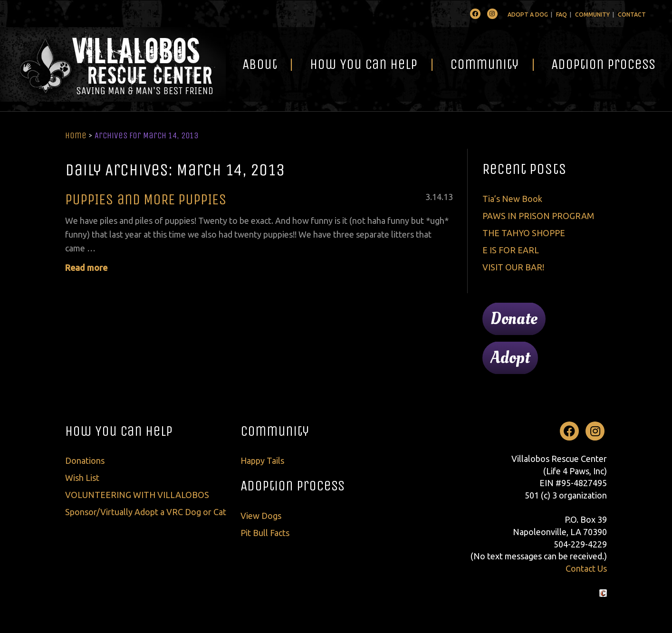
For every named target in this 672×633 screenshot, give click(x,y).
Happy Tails (262, 460)
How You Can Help (364, 64)
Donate (514, 319)
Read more (86, 268)
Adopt (510, 358)
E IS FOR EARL (511, 250)
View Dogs (261, 516)
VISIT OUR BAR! (513, 267)
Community (592, 14)
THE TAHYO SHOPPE (524, 233)
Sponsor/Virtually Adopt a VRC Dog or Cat (146, 512)
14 (437, 197)
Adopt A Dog (528, 14)
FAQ (562, 14)
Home (76, 135)
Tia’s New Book (512, 199)
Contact (632, 14)
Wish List (82, 478)
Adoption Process (603, 64)
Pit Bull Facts (265, 533)
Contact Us (586, 568)
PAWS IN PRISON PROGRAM (538, 216)
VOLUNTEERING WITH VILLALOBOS (137, 495)
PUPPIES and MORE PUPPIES (146, 199)
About (260, 64)
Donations (85, 460)
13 (448, 197)
